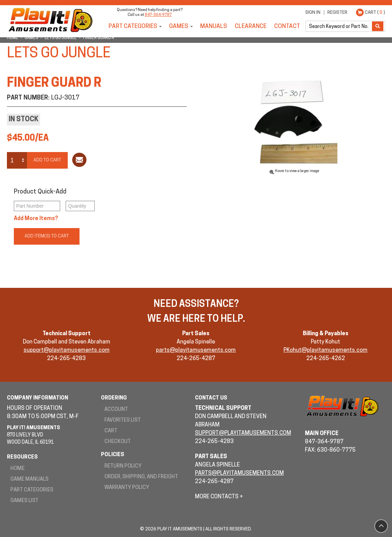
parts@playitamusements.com (196, 350)
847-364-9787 (158, 15)
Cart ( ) (375, 13)
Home (17, 469)
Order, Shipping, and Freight (141, 477)
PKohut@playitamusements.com (325, 350)
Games (179, 26)
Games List (24, 501)
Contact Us (211, 398)
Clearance (251, 26)
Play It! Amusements (50, 20)
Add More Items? (36, 219)
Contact (287, 26)
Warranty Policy (127, 488)
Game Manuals (29, 479)
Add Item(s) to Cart (47, 236)
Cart (111, 431)
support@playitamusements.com (67, 350)
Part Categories (133, 26)
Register (337, 13)
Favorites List (123, 420)
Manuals (214, 26)
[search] (339, 26)
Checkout (118, 442)
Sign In (313, 13)
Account (116, 410)
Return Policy (123, 466)
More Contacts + (219, 497)
